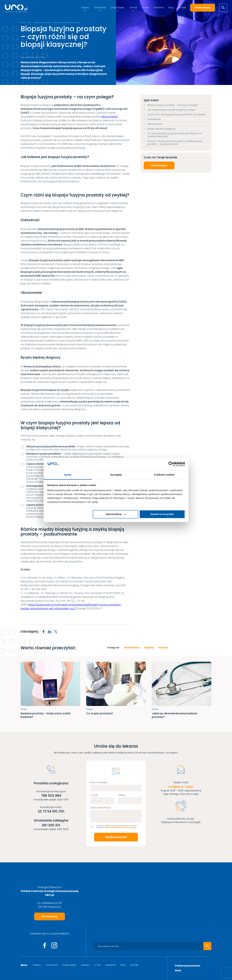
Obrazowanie (155, 124)
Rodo (178, 971)
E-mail (94, 795)
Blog (171, 7)
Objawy (85, 7)
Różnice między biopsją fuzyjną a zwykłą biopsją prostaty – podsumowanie (175, 143)
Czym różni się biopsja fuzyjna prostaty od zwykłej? (176, 114)
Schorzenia (100, 7)
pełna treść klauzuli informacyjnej (121, 828)
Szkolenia (159, 7)
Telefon (122, 795)
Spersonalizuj (116, 514)
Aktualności (132, 648)
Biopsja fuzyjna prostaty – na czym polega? (173, 105)
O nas (145, 7)
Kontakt (182, 7)
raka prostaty (110, 117)
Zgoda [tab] (68, 475)
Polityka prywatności (188, 966)
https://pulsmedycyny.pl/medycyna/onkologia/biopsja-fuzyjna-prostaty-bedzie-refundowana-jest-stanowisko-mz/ (71, 607)
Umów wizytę (203, 8)
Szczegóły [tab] (116, 475)
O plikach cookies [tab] (164, 475)
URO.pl (23, 23)
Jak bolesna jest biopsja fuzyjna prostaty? (172, 110)
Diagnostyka (118, 7)
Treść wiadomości (101, 808)
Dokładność (154, 119)
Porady (163, 648)
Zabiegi (133, 7)
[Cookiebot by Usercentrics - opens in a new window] (171, 464)
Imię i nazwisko (99, 782)
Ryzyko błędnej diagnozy (161, 129)
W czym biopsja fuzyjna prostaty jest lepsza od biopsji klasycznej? (174, 135)
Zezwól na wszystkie (162, 514)
